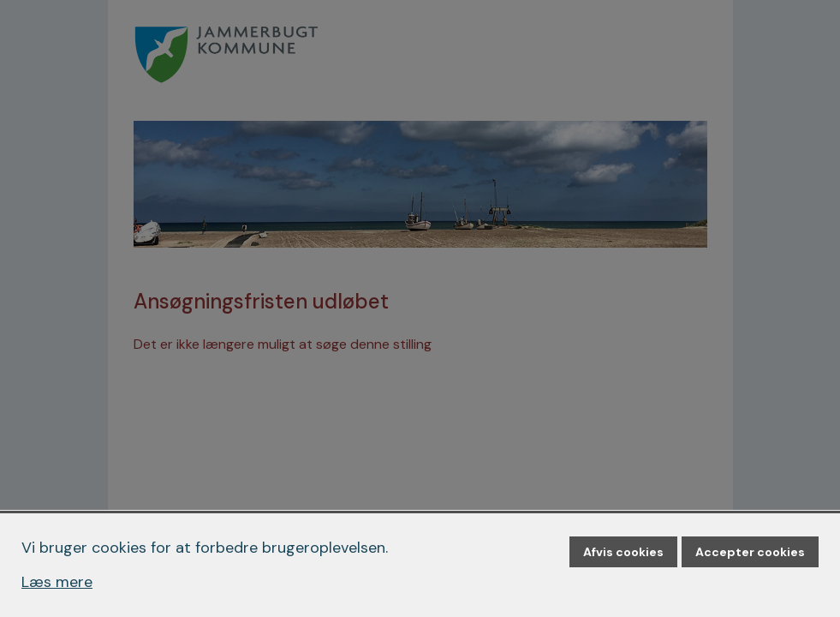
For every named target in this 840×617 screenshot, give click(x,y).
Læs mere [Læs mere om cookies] (57, 582)
